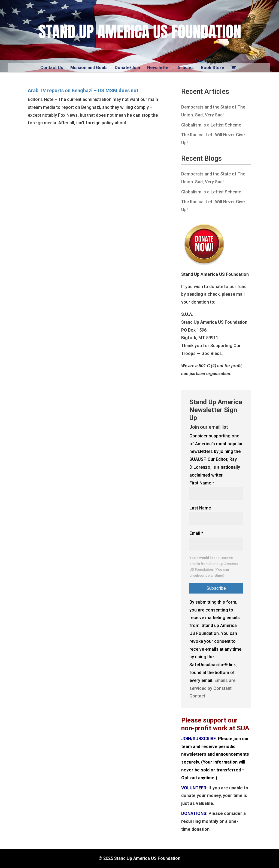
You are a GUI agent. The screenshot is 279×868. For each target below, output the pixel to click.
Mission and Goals (89, 68)
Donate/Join (127, 68)
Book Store (213, 68)
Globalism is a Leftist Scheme (211, 125)
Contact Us (52, 68)
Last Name (200, 508)
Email (196, 533)
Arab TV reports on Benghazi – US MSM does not (83, 90)
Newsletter (159, 68)
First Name (202, 483)
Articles (186, 68)
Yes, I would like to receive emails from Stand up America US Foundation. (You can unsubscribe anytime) (214, 567)
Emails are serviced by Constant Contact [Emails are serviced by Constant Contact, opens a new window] (212, 688)
